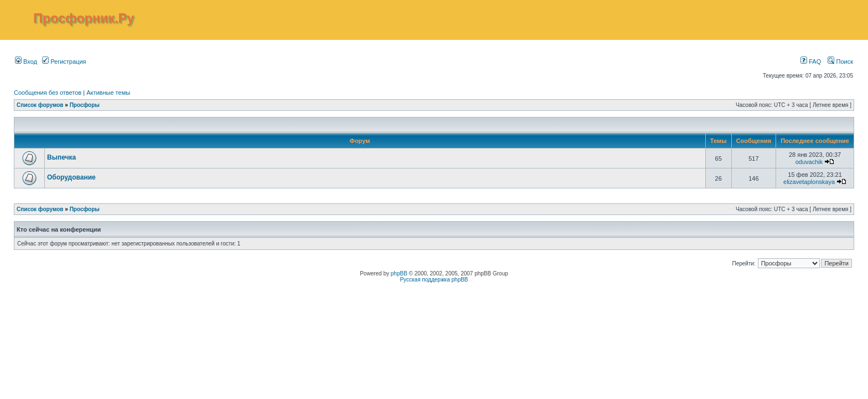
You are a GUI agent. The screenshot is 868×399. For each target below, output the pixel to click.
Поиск (840, 62)
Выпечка (61, 157)
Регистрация (64, 62)
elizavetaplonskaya (809, 182)
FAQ (811, 62)
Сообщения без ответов (48, 93)
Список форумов (40, 105)
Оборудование (71, 177)
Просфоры (85, 105)
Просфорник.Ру (84, 18)
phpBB (399, 273)
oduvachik (809, 162)
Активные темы (108, 93)
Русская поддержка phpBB (434, 280)
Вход (26, 62)
